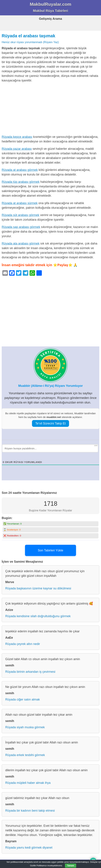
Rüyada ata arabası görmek (21, 243)
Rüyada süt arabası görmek (20, 215)
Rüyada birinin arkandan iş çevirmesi (30, 672)
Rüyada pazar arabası (17, 149)
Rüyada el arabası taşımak (28, 36)
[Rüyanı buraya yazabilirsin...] (50, 448)
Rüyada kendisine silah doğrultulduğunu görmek (38, 616)
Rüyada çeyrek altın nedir (23, 644)
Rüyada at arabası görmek (20, 170)
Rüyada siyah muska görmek (25, 727)
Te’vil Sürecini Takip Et (51, 423)
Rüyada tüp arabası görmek (21, 182)
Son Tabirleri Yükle (50, 550)
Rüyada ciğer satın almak (23, 699)
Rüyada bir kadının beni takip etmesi (30, 811)
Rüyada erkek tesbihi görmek (25, 755)
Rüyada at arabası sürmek (20, 203)
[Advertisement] (50, 109)
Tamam (70, 866)
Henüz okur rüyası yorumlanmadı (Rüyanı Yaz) (30, 42)
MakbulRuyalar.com (50, 4)
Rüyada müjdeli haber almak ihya (28, 783)
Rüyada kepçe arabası (17, 137)
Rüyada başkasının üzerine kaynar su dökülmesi (38, 588)
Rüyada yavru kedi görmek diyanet (29, 848)
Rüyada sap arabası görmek (21, 227)
